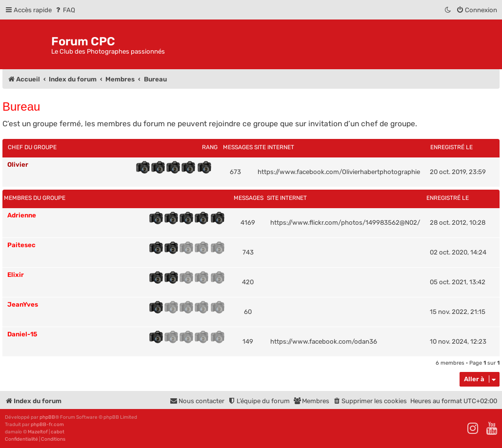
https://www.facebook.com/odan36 (324, 341)
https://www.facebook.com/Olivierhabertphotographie (339, 172)
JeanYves (23, 304)
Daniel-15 (22, 334)
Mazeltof (38, 432)
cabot (58, 432)
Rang (210, 147)
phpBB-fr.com (47, 425)
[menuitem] (65, 10)
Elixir (16, 275)
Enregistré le (452, 147)
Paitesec (21, 245)
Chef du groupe (32, 147)
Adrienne (22, 215)
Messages (238, 147)
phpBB (47, 417)
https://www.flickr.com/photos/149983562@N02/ (345, 223)
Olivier (18, 165)
